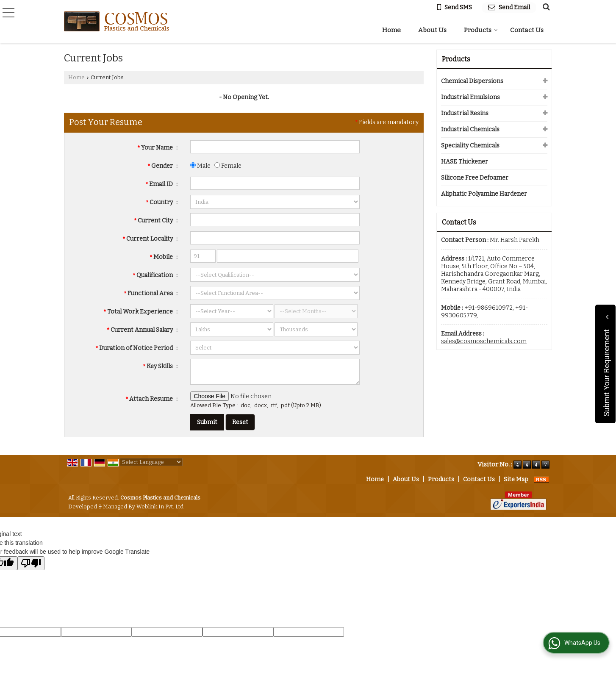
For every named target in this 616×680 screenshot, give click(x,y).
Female (228, 166)
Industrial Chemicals (470, 129)
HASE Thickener (465, 162)
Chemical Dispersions (472, 81)
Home (391, 30)
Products (481, 30)
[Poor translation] (31, 563)
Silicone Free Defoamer (475, 178)
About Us (432, 30)
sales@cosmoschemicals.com (484, 341)
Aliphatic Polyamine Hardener (484, 194)
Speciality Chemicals (470, 146)
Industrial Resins (465, 113)
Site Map (516, 479)
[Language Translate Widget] (151, 462)
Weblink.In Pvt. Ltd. (161, 507)
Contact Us (527, 30)
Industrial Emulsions (470, 97)
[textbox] (275, 220)
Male (200, 166)
